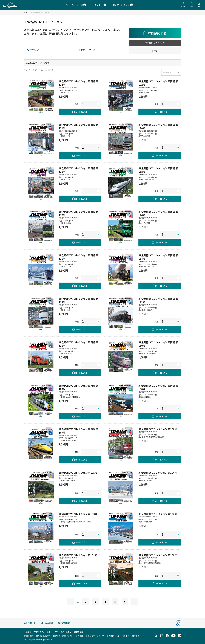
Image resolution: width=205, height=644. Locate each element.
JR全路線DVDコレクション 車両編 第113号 (78, 300)
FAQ (155, 51)
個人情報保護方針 (43, 636)
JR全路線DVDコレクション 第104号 (158, 473)
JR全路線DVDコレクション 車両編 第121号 (78, 126)
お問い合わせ (64, 623)
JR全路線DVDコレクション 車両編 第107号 (78, 431)
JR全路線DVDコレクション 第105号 (78, 473)
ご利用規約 (29, 636)
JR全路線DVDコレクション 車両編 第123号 (78, 83)
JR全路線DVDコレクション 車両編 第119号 (78, 170)
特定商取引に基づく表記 (63, 636)
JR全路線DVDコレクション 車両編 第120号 (158, 126)
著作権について (113, 636)
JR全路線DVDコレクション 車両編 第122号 (158, 83)
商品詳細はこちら (153, 43)
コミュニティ (66, 632)
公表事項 (79, 636)
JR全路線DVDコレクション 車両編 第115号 (78, 257)
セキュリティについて (95, 636)
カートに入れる (81, 112)
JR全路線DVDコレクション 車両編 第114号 (158, 257)
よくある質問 (47, 623)
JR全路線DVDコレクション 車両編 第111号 (78, 344)
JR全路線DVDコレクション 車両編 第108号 (158, 387)
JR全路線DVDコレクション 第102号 (158, 514)
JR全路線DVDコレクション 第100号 (158, 555)
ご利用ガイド (30, 623)
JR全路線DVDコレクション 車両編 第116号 (158, 213)
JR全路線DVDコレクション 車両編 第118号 (158, 170)
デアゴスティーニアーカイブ (46, 632)
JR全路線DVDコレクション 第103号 (78, 514)
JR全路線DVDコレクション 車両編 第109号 (78, 387)
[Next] (135, 602)
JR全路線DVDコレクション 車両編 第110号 (158, 344)
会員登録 (28, 632)
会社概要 (126, 636)
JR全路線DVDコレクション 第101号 (78, 555)
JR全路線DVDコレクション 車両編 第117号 (78, 213)
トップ (26, 12)
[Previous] (70, 602)
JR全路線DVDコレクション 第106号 (158, 429)
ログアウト (137, 636)
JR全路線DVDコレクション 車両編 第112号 (158, 300)
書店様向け (79, 632)
